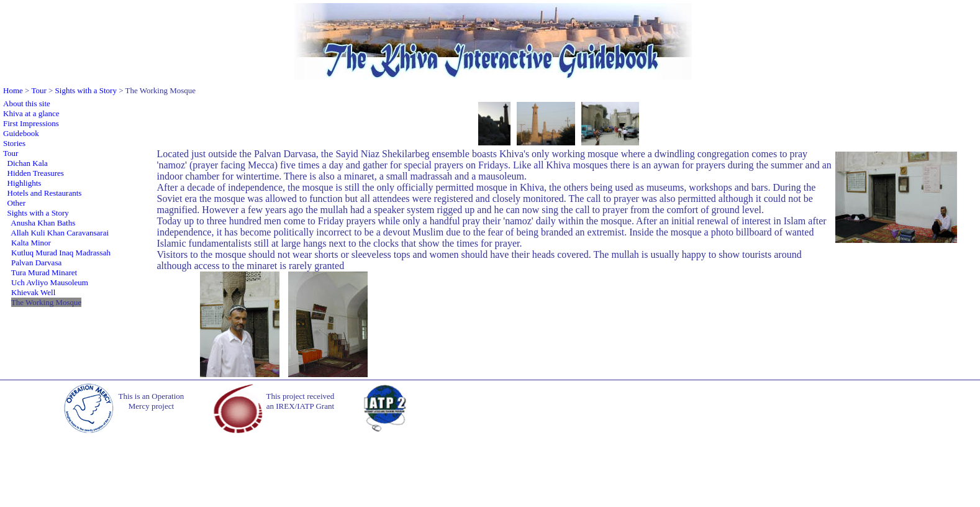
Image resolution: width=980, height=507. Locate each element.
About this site (27, 103)
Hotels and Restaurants (45, 193)
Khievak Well (33, 292)
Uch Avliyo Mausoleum (50, 282)
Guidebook (21, 133)
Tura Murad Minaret (44, 272)
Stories (14, 143)
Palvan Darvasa (36, 263)
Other (17, 203)
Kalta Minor (31, 243)
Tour (39, 90)
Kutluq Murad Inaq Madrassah (61, 253)
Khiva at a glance (31, 113)
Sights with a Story (86, 90)
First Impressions (31, 123)
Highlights (25, 183)
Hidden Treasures (36, 173)
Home (13, 90)
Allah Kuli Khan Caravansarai (60, 233)
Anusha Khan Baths (43, 223)
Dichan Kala (28, 163)
